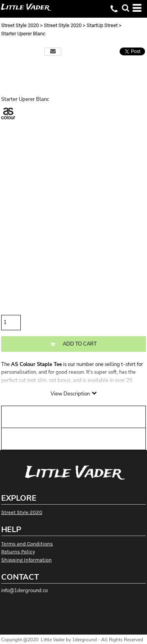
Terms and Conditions (27, 544)
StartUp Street (102, 25)
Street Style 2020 (20, 25)
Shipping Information (26, 560)
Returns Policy (18, 552)
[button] (125, 8)
